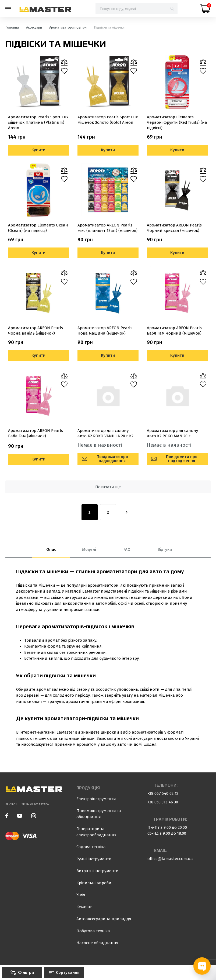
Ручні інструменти (94, 859)
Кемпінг (84, 907)
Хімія (81, 895)
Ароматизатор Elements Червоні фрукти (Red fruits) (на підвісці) (177, 122)
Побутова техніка (93, 931)
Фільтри (22, 972)
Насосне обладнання (97, 943)
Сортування (64, 972)
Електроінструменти (96, 799)
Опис (51, 549)
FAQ (127, 549)
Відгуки (165, 549)
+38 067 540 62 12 (163, 793)
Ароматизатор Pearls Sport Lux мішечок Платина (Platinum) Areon (38, 122)
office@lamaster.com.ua (170, 859)
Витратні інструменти (98, 871)
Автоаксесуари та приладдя (104, 919)
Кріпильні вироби (94, 883)
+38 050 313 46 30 (163, 802)
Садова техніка (91, 847)
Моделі (89, 549)
